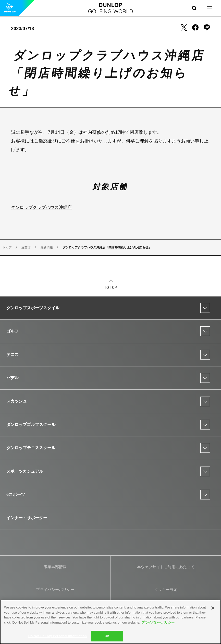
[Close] (213, 608)
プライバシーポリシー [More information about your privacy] (158, 622)
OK (107, 636)
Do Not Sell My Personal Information (58, 636)
